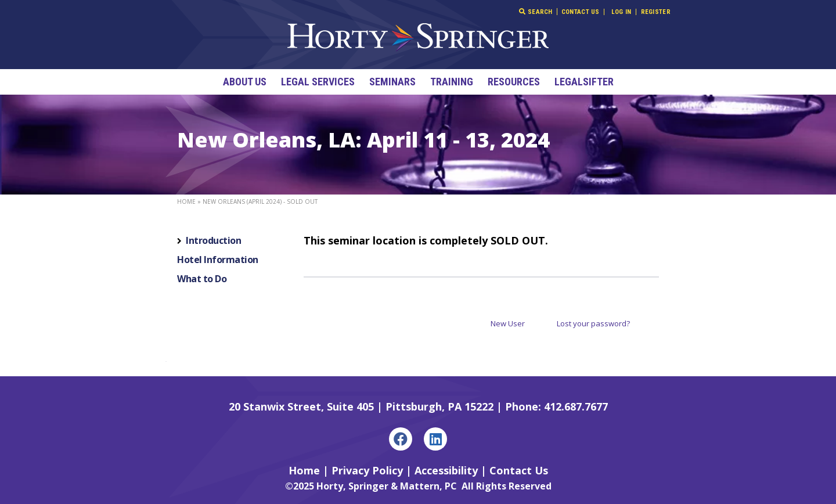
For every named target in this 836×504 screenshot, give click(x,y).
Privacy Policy (367, 470)
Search (536, 12)
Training (452, 82)
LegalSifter (584, 82)
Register (656, 12)
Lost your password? (593, 323)
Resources (514, 82)
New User (508, 323)
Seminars (392, 82)
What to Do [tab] (202, 279)
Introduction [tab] (213, 240)
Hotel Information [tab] (218, 260)
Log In (621, 12)
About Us (245, 82)
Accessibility (446, 470)
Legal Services (318, 82)
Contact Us (581, 12)
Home (186, 201)
